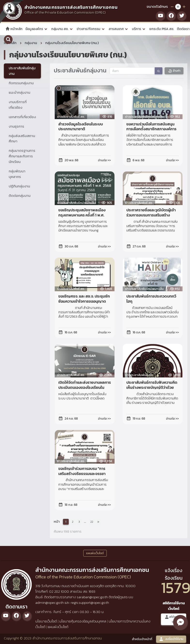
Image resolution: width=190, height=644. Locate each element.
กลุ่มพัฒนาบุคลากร (17, 174)
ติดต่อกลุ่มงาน (20, 195)
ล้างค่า (174, 71)
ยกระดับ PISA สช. (162, 29)
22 (92, 522)
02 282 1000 (60, 591)
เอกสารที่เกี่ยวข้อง (22, 117)
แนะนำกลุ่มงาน (19, 92)
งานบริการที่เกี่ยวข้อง (18, 105)
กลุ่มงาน (31, 43)
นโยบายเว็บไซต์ (46, 621)
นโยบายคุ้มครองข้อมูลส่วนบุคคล (83, 621)
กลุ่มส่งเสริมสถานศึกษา (22, 138)
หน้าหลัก (14, 29)
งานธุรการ (16, 126)
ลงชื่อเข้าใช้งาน (171, 639)
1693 (92, 591)
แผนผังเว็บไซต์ (58, 627)
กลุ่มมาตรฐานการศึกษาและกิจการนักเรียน (22, 156)
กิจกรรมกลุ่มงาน (21, 83)
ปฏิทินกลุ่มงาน (19, 186)
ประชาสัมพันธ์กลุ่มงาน (22, 71)
